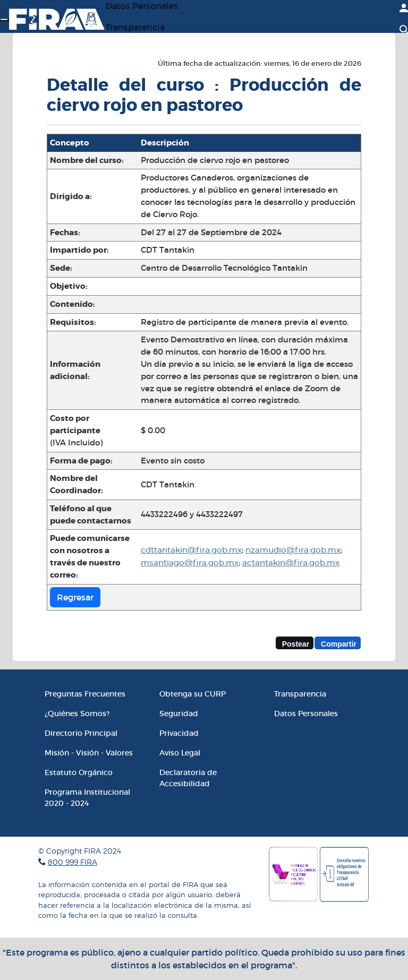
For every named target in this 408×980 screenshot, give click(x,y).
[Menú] (4, 20)
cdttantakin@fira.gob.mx (191, 550)
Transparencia (135, 27)
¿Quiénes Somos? (77, 713)
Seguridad (179, 713)
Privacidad (179, 733)
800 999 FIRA (73, 862)
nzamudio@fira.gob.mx (293, 550)
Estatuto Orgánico (79, 772)
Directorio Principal (81, 733)
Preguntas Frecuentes (85, 694)
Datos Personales (306, 713)
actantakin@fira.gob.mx (291, 563)
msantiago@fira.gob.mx (190, 563)
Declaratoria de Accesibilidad (188, 778)
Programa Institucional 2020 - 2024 (87, 798)
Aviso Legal (180, 753)
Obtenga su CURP (193, 694)
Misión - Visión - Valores (89, 753)
